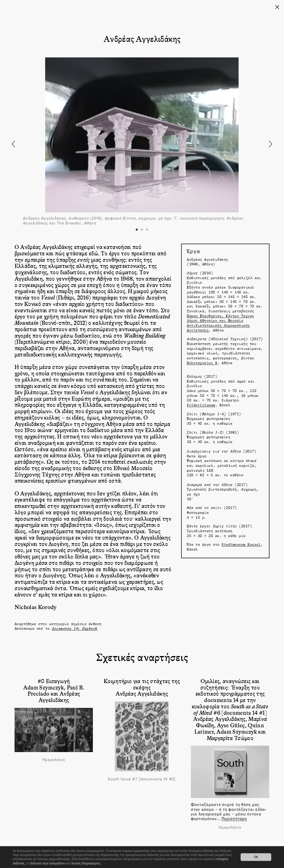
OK (256, 857)
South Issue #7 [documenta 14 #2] (142, 779)
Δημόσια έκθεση (86, 624)
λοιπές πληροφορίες (86, 863)
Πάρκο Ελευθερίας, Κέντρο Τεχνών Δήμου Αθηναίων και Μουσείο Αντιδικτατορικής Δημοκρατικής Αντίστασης (220, 323)
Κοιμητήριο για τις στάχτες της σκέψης (142, 684)
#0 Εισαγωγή (54, 681)
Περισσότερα (234, 819)
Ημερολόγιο (54, 760)
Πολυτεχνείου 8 (202, 363)
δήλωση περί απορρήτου (48, 863)
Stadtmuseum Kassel (241, 544)
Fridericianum (201, 405)
